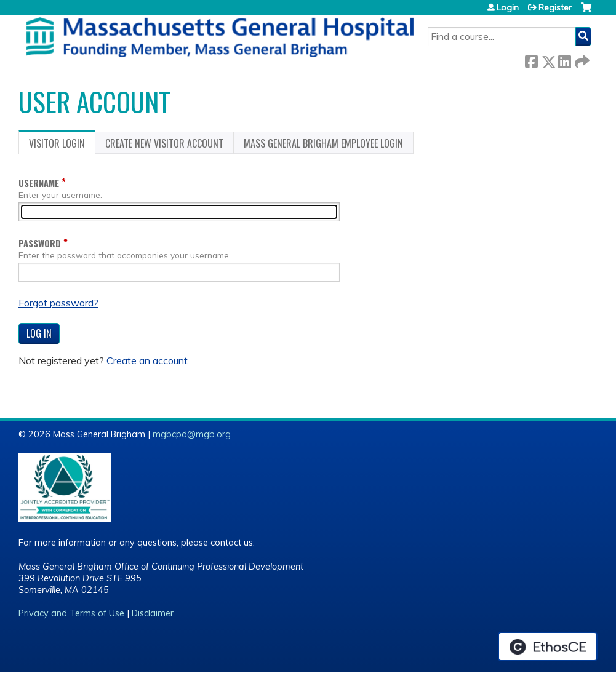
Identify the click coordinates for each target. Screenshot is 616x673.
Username (39, 183)
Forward (581, 59)
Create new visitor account (164, 143)
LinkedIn (564, 59)
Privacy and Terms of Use (71, 613)
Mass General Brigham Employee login (323, 143)
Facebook (531, 59)
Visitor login (62, 145)
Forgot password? (58, 303)
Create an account (147, 360)
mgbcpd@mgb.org (192, 434)
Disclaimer (153, 613)
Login (508, 7)
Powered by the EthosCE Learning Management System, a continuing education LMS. (548, 647)
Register (555, 7)
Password (40, 243)
